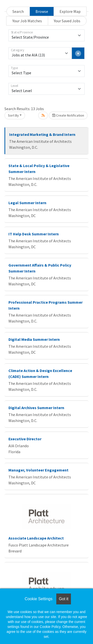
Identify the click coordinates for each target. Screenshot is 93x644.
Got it (63, 599)
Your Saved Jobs (67, 21)
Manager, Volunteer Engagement (38, 470)
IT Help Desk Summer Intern (34, 234)
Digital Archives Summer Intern (36, 408)
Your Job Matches (27, 21)
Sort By (13, 115)
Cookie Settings (38, 599)
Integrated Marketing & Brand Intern (42, 134)
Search (18, 11)
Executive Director (25, 439)
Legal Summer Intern (27, 203)
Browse (42, 11)
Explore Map (70, 11)
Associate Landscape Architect (36, 538)
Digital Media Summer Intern (34, 339)
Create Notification (68, 115)
